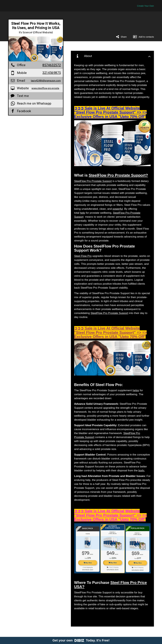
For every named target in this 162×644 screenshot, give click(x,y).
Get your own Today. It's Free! (81, 640)
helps (136, 390)
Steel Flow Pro (83, 256)
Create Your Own (145, 6)
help (82, 213)
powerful (118, 209)
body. (142, 471)
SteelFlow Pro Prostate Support (93, 181)
